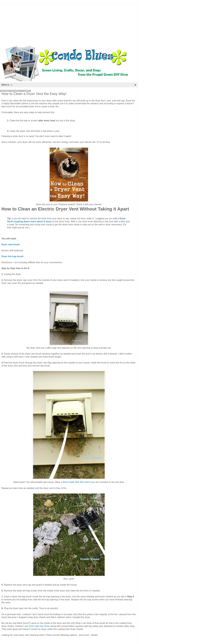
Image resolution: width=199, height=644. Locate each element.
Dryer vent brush (11, 244)
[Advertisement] (69, 24)
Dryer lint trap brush (12, 256)
